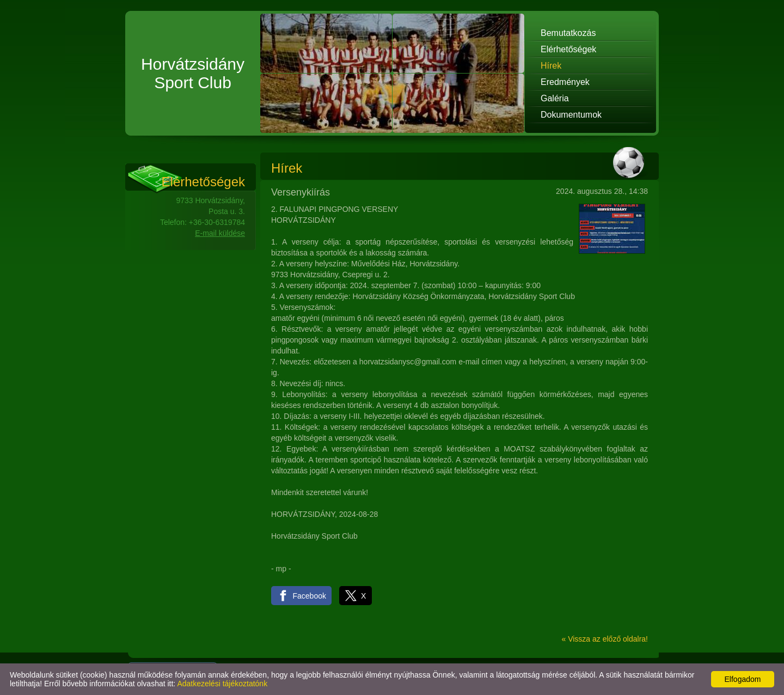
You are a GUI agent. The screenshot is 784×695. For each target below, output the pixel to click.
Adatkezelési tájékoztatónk (222, 684)
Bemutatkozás (568, 33)
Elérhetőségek (568, 49)
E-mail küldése (220, 233)
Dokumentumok (571, 115)
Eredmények (565, 82)
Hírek (551, 66)
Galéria (555, 98)
